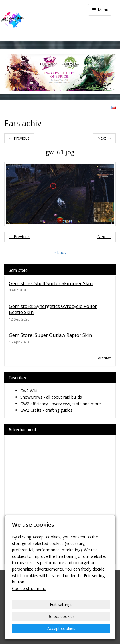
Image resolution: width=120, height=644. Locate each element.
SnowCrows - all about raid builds (51, 397)
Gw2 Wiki (29, 391)
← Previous (19, 138)
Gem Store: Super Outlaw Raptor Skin (50, 335)
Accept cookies (61, 628)
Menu (100, 10)
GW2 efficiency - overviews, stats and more (61, 404)
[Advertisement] (60, 499)
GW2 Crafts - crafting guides (46, 410)
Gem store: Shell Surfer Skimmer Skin (51, 283)
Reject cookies (61, 616)
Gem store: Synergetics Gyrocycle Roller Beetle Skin (53, 309)
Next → (104, 138)
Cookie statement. (29, 588)
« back (60, 252)
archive (105, 358)
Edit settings (61, 604)
